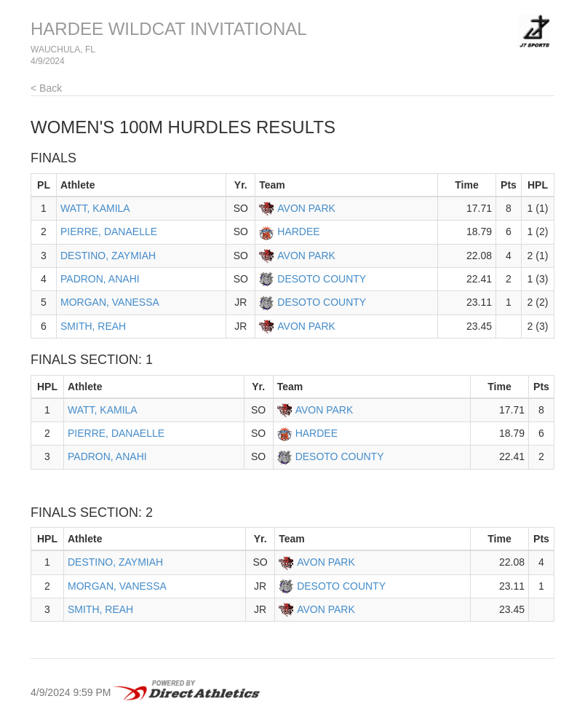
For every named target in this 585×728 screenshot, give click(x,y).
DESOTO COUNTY (322, 279)
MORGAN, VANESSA (110, 302)
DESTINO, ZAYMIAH (108, 256)
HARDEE (298, 232)
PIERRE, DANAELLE (109, 232)
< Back (46, 88)
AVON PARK (306, 208)
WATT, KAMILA (95, 208)
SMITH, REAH (93, 326)
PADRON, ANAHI (100, 279)
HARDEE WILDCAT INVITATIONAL (169, 29)
